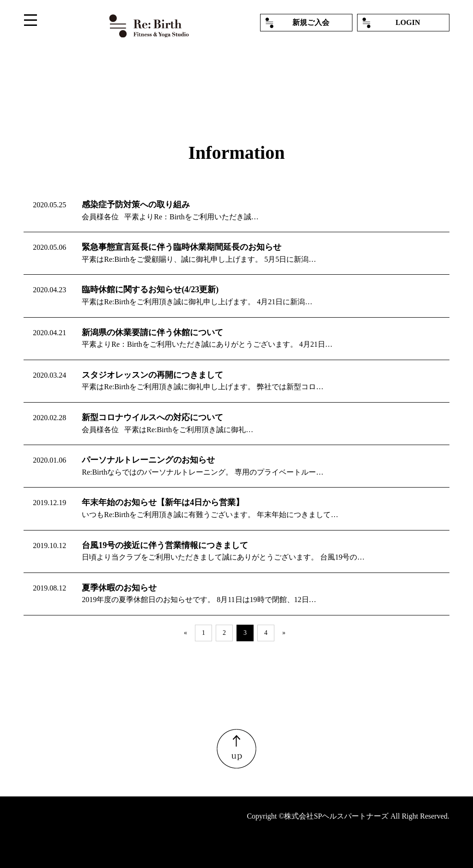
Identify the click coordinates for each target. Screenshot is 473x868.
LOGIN (408, 22)
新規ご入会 (311, 22)
